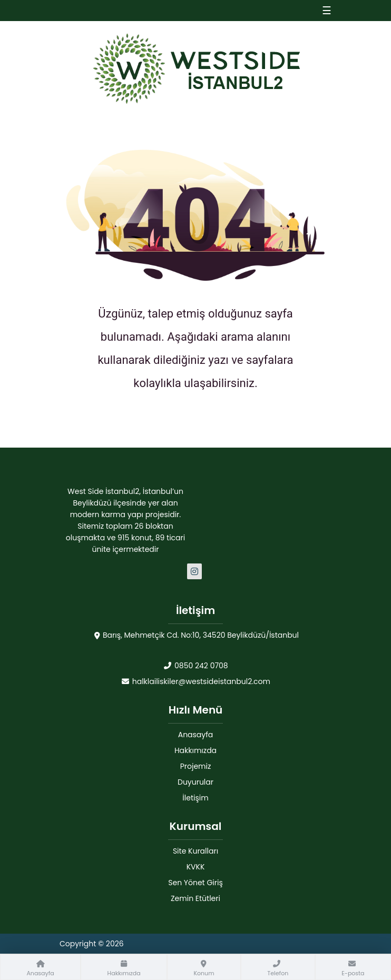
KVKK (196, 867)
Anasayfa (196, 735)
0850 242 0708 (195, 666)
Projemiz (196, 766)
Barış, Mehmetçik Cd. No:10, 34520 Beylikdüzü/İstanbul (195, 635)
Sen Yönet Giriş (195, 883)
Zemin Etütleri (195, 898)
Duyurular (195, 782)
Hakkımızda (195, 750)
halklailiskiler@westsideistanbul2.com (195, 681)
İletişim (195, 798)
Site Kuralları (195, 851)
